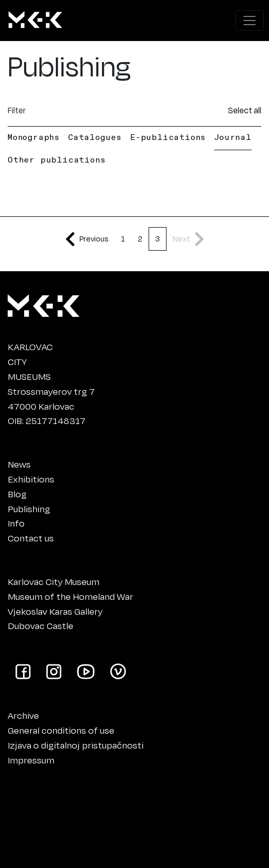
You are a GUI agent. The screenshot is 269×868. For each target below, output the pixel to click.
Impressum (31, 760)
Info (16, 523)
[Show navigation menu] (250, 21)
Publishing (29, 509)
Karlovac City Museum (54, 581)
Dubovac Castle (40, 625)
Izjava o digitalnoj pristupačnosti (76, 745)
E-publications (168, 137)
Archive (23, 715)
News (19, 464)
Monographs (34, 137)
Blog (17, 494)
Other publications (57, 159)
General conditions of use (61, 730)
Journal (233, 137)
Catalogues (95, 137)
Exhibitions (31, 479)
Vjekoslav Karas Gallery (55, 611)
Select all (245, 110)
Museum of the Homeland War (70, 596)
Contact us (31, 538)
